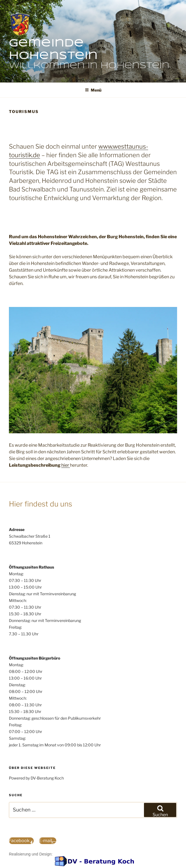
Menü (93, 90)
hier (66, 465)
